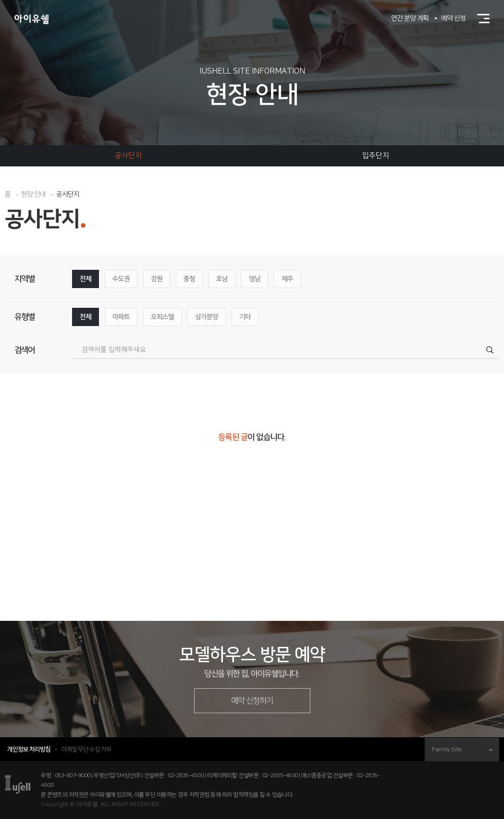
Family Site (462, 750)
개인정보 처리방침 (29, 749)
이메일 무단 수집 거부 (86, 749)
